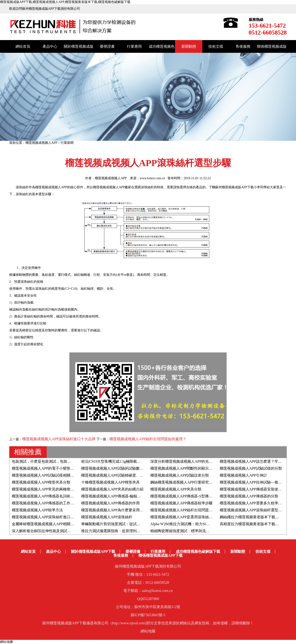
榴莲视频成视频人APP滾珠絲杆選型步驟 (253, 510)
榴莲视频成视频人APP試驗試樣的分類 (251, 468)
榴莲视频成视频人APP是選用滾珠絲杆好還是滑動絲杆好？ (198, 517)
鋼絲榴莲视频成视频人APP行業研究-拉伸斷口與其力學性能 (199, 482)
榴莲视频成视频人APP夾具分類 (176, 489)
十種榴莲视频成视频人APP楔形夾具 (110, 482)
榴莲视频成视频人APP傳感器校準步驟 (181, 503)
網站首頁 (23, 46)
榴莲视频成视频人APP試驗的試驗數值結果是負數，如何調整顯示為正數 (140, 468)
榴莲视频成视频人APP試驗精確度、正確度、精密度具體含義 (131, 475)
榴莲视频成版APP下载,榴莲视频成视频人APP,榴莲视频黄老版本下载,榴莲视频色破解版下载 (65, 2)
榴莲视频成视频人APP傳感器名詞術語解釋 (47, 496)
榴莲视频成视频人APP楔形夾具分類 (41, 482)
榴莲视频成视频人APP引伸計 (243, 475)
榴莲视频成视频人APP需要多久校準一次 (253, 503)
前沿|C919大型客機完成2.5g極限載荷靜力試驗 (118, 461)
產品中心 (50, 46)
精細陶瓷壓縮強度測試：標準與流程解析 (184, 531)
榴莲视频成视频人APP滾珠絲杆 (107, 517)
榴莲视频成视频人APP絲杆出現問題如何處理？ (189, 510)
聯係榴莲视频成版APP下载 (161, 555)
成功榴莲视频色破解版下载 (198, 551)
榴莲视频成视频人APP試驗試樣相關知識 (45, 475)
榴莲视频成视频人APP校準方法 (37, 510)
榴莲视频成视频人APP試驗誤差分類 (180, 475)
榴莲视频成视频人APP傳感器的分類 (249, 496)
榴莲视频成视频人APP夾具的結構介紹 (112, 489)
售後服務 (243, 46)
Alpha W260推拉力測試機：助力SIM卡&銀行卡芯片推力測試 (200, 524)
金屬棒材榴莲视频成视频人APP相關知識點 (47, 524)
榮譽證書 (107, 46)
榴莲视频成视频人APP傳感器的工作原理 (45, 503)
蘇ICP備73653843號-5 (148, 615)
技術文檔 (216, 46)
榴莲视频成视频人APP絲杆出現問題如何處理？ (148, 439)
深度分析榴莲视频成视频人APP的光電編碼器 (187, 461)
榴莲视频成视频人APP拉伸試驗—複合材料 (254, 482)
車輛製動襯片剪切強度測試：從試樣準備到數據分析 (124, 524)
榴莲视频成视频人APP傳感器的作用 (110, 503)
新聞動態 (189, 46)
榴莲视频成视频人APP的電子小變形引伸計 (47, 468)
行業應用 (134, 46)
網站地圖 (148, 631)
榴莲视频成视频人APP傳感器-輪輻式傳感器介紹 (120, 496)
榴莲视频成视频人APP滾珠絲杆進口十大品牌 (59, 439)
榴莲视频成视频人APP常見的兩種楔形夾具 (47, 489)
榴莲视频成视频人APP (41, 143)
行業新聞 (67, 143)
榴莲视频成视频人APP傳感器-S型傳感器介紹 (187, 496)
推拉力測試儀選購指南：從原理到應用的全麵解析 (122, 531)
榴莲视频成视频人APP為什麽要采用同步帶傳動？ (122, 510)
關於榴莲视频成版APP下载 (93, 551)
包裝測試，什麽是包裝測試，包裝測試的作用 (49, 461)
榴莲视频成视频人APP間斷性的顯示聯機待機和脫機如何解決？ (202, 468)
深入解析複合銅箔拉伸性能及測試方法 (43, 531)
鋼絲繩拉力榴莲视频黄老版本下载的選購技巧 (257, 517)
